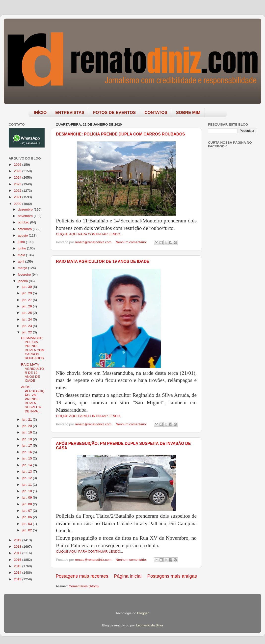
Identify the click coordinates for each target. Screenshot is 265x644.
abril (21, 261)
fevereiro (25, 275)
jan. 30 (27, 287)
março (23, 268)
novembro (26, 216)
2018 (18, 547)
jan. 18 (27, 439)
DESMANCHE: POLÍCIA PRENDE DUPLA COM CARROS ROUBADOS (120, 134)
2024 (18, 177)
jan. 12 (27, 478)
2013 (18, 579)
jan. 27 (27, 300)
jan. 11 (27, 485)
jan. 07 (27, 511)
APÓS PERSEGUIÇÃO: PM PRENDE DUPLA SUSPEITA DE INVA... (33, 399)
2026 (18, 165)
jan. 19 (27, 432)
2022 (18, 191)
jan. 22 (27, 332)
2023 (18, 184)
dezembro (26, 209)
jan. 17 (27, 445)
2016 (18, 560)
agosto (23, 235)
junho (22, 248)
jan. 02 (27, 530)
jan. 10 (27, 491)
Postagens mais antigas (172, 576)
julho (22, 242)
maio (22, 255)
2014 (18, 573)
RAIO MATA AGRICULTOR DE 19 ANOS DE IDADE (103, 261)
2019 (18, 540)
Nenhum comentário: (132, 242)
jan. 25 (27, 313)
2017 (18, 553)
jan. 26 (27, 306)
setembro (25, 229)
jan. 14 (27, 465)
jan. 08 (27, 504)
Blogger (143, 613)
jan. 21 (27, 419)
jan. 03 (27, 524)
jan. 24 (27, 319)
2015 (18, 566)
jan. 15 (27, 458)
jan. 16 (27, 452)
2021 (18, 197)
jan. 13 (27, 471)
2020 (18, 204)
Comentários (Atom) (84, 586)
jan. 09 (27, 497)
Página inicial (128, 576)
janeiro (23, 281)
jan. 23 (27, 326)
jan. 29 (27, 293)
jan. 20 (27, 426)
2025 (18, 171)
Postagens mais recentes (82, 576)
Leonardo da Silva (149, 625)
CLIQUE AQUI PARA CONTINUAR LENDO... (90, 234)
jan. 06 (27, 517)
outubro (24, 222)
